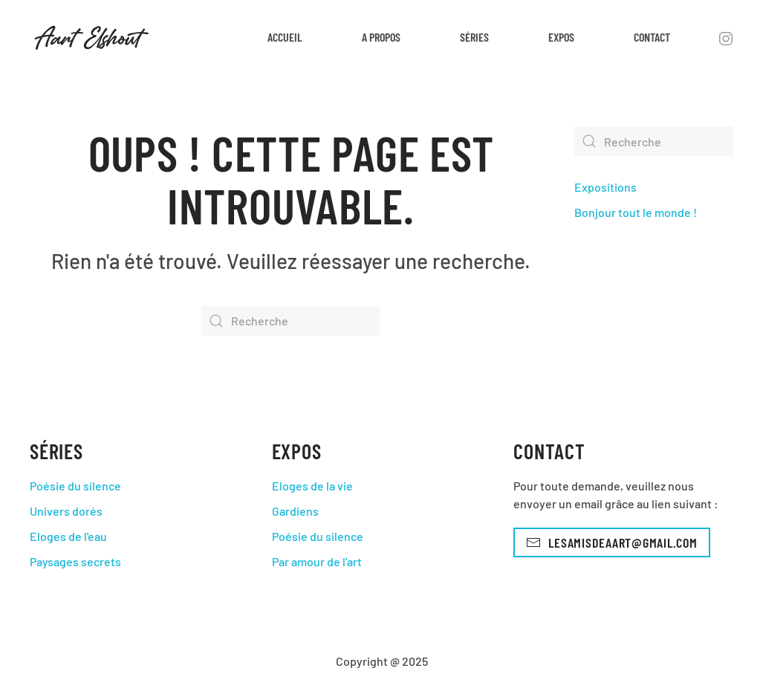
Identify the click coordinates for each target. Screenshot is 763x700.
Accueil (285, 37)
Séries (474, 37)
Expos (561, 37)
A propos (381, 37)
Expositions (605, 187)
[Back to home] (91, 37)
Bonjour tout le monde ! (636, 212)
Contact (652, 37)
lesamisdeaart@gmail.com (611, 542)
